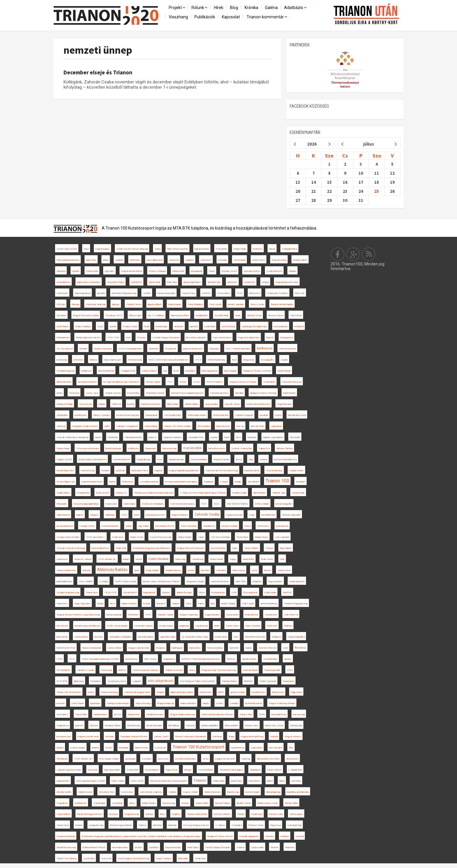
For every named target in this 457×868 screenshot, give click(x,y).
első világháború (160, 681)
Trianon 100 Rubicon (67, 859)
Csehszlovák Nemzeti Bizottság (222, 471)
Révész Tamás (276, 315)
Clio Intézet (62, 626)
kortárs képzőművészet (258, 404)
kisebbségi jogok (113, 448)
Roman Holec (252, 726)
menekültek (192, 448)
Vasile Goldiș (270, 593)
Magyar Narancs (293, 737)
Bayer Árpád (286, 548)
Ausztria (99, 637)
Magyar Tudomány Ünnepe (282, 703)
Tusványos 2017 (114, 315)
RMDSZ (231, 659)
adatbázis (153, 349)
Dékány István (254, 315)
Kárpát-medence (180, 515)
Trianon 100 (277, 481)
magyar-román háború (131, 271)
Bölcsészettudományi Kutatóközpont (168, 781)
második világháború (249, 836)
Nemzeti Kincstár (267, 648)
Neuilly (238, 482)
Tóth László (248, 604)
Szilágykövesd (128, 371)
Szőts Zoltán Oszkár (125, 581)
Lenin (285, 648)
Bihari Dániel (173, 404)
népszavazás (223, 426)
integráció (160, 648)
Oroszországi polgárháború (86, 504)
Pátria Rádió (218, 781)
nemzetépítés (152, 770)
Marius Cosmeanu (103, 349)
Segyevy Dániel (190, 792)
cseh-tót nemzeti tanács (182, 504)
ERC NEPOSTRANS (237, 504)
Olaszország (168, 803)
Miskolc (263, 460)
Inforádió (109, 737)
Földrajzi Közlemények (118, 703)
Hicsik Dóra (200, 859)
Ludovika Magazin (244, 415)
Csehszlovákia (158, 559)
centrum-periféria (199, 460)
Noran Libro (111, 504)
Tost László (215, 304)
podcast (79, 726)
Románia (300, 648)
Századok (117, 803)
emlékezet (86, 371)
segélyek (190, 260)
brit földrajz (174, 726)
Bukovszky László (274, 726)
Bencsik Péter (257, 426)
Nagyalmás (62, 803)
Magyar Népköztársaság (182, 714)
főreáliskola (62, 759)
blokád (272, 249)
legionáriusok (149, 593)
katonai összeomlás (151, 404)
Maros (91, 692)
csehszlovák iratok (220, 581)
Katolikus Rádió (239, 493)
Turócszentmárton (222, 338)
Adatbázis (296, 8)
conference (206, 260)
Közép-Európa (166, 626)
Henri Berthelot (205, 770)
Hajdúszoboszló (234, 515)
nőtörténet (133, 615)
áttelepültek (62, 415)
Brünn (106, 260)
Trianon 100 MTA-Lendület (177, 426)
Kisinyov (166, 593)
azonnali (299, 836)
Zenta (247, 526)
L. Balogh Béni (295, 770)
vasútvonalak (298, 493)
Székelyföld (132, 770)
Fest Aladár (221, 249)
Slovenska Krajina (116, 282)
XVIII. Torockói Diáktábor (238, 349)
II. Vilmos (220, 825)
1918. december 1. (96, 537)
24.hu (205, 759)
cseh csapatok (282, 537)
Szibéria (240, 847)
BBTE (221, 692)
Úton (291, 748)
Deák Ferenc (267, 559)
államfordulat (259, 493)
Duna (86, 249)
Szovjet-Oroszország (160, 537)
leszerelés (190, 371)
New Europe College (109, 759)
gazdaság (130, 759)
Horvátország (88, 471)
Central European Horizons (146, 670)
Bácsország (299, 714)
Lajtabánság (201, 626)
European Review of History (243, 382)
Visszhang (178, 17)
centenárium (269, 382)
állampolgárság (273, 792)
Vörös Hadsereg (189, 526)
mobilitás (285, 836)
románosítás (131, 659)
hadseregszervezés (155, 515)
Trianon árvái (63, 825)
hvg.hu (278, 415)
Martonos (257, 249)
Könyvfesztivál (279, 260)
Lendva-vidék (257, 847)
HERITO (206, 293)
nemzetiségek (252, 792)
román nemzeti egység (128, 415)
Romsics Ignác (153, 382)
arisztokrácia (292, 759)
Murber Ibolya (261, 537)
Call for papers (296, 814)
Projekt (177, 8)
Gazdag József (229, 271)
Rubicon (93, 360)
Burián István (137, 537)
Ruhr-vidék (183, 859)
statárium (300, 482)
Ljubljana (137, 681)
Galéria (271, 8)
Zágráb (284, 360)
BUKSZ (122, 670)
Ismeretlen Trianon (143, 626)
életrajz (188, 770)
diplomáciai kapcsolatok (182, 692)
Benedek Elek (214, 282)
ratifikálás (110, 515)
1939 (148, 615)
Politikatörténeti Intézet (94, 847)
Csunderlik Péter (196, 437)
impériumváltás (252, 471)
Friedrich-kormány (155, 714)
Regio (238, 315)
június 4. (153, 437)
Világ (251, 460)
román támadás (154, 726)
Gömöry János (161, 737)
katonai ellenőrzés (100, 548)
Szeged (224, 482)
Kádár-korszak (85, 792)
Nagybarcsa (63, 726)
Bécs (162, 814)
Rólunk (200, 8)
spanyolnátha (212, 404)
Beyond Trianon (223, 803)
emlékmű (299, 327)
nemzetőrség (228, 327)
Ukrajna (60, 748)
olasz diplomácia (154, 260)
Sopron (175, 604)
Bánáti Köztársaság (66, 847)
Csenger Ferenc (87, 526)
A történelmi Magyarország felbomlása (151, 548)
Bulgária (292, 271)
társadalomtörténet (87, 382)
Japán (201, 537)
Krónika (251, 8)
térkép (100, 604)
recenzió (61, 703)
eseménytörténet (122, 460)
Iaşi (165, 371)
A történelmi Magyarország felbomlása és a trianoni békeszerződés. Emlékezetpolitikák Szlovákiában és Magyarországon (141, 836)
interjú (126, 559)
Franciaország (135, 360)
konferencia (264, 348)
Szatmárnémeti (274, 271)
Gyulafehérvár (237, 748)
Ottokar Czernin (256, 825)
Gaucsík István (232, 404)
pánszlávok (62, 637)
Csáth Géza (118, 537)
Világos (206, 703)
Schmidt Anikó (270, 659)
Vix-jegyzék (171, 349)
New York (300, 293)
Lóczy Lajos (92, 393)
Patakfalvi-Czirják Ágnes (231, 770)
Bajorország (233, 792)
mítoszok (93, 770)
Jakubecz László (86, 670)
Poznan (185, 803)
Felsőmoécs (263, 526)
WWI (236, 637)
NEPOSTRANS (215, 382)
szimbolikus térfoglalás (120, 637)
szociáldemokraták (149, 482)
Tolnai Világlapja (195, 304)
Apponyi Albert (155, 304)
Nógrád (160, 692)
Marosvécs (62, 604)
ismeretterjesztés (65, 471)
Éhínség (86, 570)
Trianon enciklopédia (91, 648)
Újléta (282, 781)
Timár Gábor (242, 537)
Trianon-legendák (272, 670)
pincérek (101, 293)
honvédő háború (146, 637)
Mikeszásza (239, 570)
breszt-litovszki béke (196, 338)
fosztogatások (250, 593)
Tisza (100, 327)
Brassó (267, 570)
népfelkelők (136, 282)
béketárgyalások (210, 371)
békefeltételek (268, 515)
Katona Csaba (276, 814)
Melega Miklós (300, 260)
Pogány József (64, 460)
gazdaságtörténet (192, 282)
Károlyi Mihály (284, 371)
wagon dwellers (212, 615)
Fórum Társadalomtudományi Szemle (100, 659)
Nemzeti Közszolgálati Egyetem (187, 393)
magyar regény (102, 249)
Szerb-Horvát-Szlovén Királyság (132, 249)
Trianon (200, 780)
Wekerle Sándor (165, 615)
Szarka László (130, 327)
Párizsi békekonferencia (68, 260)
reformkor (78, 360)
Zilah (282, 559)
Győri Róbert (63, 327)
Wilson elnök (154, 282)
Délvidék (83, 349)
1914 (198, 360)
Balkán (249, 648)
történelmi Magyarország (124, 293)
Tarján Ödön (81, 714)
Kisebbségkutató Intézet (88, 338)
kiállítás (80, 515)
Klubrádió (172, 825)
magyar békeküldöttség (252, 737)
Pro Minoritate (63, 670)
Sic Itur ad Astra (65, 349)
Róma (202, 593)
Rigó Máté (91, 260)
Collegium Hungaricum (127, 426)
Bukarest (161, 604)
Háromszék (92, 271)
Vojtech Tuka (188, 293)
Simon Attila (239, 260)
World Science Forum (268, 803)
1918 (240, 293)
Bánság (75, 304)
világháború (255, 770)
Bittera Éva (255, 293)
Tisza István (86, 404)
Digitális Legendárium (273, 437)
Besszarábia (204, 426)
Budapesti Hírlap (65, 404)
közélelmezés (258, 692)
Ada (213, 604)
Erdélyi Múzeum (212, 792)
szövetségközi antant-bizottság (133, 859)
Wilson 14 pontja (101, 415)
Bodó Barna (193, 847)
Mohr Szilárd (118, 781)
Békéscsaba (135, 315)
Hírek (219, 8)
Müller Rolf (121, 548)
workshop (217, 737)
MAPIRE (287, 593)
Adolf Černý (236, 781)
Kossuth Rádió (222, 315)
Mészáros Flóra (107, 792)
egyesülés (109, 271)
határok (76, 271)
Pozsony (141, 338)
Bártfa (112, 482)
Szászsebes (224, 293)
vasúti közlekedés (110, 526)
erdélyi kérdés (63, 781)
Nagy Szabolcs (164, 859)
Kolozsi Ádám (231, 726)
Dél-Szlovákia (276, 748)
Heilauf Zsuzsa (113, 393)
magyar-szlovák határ (139, 648)
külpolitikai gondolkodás (298, 792)
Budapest (276, 637)
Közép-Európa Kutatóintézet (92, 460)
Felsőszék (272, 626)
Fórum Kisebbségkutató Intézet (217, 714)
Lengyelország (96, 825)
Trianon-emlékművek (197, 814)
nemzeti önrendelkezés (285, 460)
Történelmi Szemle (155, 393)
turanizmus (62, 559)
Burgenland (150, 448)
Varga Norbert (63, 814)
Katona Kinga (63, 448)
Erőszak (61, 304)
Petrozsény (128, 482)
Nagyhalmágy (144, 460)
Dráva (192, 670)
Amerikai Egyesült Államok (87, 626)
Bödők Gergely (228, 604)
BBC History (150, 659)
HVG (234, 593)
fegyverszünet (275, 581)
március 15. (122, 493)
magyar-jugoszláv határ (287, 282)
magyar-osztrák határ (88, 737)
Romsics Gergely (230, 526)
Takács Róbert (251, 548)
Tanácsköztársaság (292, 382)
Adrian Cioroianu (129, 604)
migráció (158, 471)
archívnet (179, 327)
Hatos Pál (106, 859)
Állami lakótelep (64, 382)
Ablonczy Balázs (112, 570)
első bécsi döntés (222, 814)
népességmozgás (113, 360)
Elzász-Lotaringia (157, 271)
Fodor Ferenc (259, 260)
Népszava (275, 825)
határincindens (100, 714)
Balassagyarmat (82, 293)
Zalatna (172, 792)
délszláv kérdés (64, 792)
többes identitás (188, 703)
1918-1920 (113, 338)
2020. (217, 504)
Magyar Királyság (165, 703)
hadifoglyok (177, 648)
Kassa (239, 460)
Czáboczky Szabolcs (277, 293)
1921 (204, 504)
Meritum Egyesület (291, 515)
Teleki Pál (116, 404)
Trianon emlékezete (66, 570)
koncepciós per (64, 737)
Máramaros (288, 681)
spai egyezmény (252, 271)
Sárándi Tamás (134, 304)
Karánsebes (195, 648)
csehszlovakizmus (219, 393)
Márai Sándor (216, 559)
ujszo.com (163, 759)
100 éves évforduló (220, 537)
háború (102, 404)
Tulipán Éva (264, 448)
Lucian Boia (89, 859)
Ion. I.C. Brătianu (156, 315)
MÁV (107, 426)
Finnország (106, 670)
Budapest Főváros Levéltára (257, 371)
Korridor (241, 814)
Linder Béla (210, 327)
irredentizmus (251, 615)
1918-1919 (110, 593)
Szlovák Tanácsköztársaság (71, 548)
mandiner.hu (209, 526)
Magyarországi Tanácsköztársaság (219, 670)
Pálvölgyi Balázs (230, 681)
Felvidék (105, 471)
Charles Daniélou (83, 327)
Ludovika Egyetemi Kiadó (69, 770)
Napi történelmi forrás (92, 482)
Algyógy (116, 304)
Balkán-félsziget (184, 593)
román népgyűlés (284, 504)
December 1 (63, 714)
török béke (135, 260)
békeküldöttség (279, 714)
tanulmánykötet (297, 581)
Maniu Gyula (221, 637)
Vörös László (137, 781)
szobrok (119, 260)
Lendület (234, 703)
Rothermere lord (221, 415)
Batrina (95, 748)
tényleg (265, 282)
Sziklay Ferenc (296, 471)
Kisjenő (270, 338)
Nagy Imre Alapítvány (249, 338)
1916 (72, 659)
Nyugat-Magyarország (68, 593)
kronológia (124, 748)
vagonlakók (276, 426)
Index (235, 548)
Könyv (132, 803)
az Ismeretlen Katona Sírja (195, 637)
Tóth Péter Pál (291, 615)
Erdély (129, 526)
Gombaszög (296, 726)
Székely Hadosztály (242, 448)
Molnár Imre (134, 714)
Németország (169, 448)
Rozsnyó (113, 814)
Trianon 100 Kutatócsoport (198, 747)
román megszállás (166, 293)
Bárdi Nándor (289, 393)
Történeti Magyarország (296, 604)
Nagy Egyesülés (82, 604)
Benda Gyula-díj (114, 615)
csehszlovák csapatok (151, 792)
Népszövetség (143, 703)
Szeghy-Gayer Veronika (68, 537)
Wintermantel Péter (66, 648)
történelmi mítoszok (255, 637)
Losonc (220, 703)
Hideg (157, 249)
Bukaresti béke (249, 659)
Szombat (146, 759)
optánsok (120, 471)
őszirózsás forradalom (153, 504)
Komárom (61, 315)
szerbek (147, 293)
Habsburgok (99, 803)
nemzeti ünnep (98, 50)
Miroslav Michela (284, 448)
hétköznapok (175, 304)
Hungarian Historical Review (134, 737)
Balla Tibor (172, 282)
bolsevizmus (282, 526)
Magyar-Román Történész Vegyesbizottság (78, 615)
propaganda (196, 271)
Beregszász (278, 692)
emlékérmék (81, 803)
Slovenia (94, 726)
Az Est (117, 714)
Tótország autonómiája (87, 448)
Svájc (252, 515)
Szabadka (237, 825)
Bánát (98, 437)
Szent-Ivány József (67, 249)
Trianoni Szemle (221, 460)
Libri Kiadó (296, 781)
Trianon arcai (92, 593)
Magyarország (132, 814)
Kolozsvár (174, 260)
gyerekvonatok (238, 692)
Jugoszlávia (256, 748)
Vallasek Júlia (279, 493)
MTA (176, 371)
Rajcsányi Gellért (112, 770)
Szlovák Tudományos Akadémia (72, 437)
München (290, 847)
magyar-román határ (225, 759)
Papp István (172, 770)
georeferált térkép (254, 703)
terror (227, 437)
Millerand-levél (63, 515)
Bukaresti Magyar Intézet (90, 814)
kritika (270, 781)
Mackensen (205, 692)
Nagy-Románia (284, 404)
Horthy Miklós (115, 648)
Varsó (188, 604)
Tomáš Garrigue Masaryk (217, 847)
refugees (94, 515)
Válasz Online (202, 803)
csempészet (271, 615)
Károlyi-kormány (176, 460)
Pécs (238, 437)
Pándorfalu (113, 437)
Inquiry (233, 559)
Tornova (142, 825)
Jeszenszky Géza (116, 681)
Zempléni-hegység (65, 371)
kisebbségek (162, 327)
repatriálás (95, 703)
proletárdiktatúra (64, 581)
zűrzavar (61, 426)
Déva (112, 604)
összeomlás (133, 393)
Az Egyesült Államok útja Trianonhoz (121, 382)
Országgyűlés (267, 360)
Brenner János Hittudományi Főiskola (161, 581)
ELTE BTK (62, 681)
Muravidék (62, 504)
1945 (290, 670)
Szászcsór (160, 748)
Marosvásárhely (215, 648)
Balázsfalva (248, 559)
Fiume (212, 271)
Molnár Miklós (192, 404)
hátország (180, 559)
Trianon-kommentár (267, 17)
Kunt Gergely (230, 371)
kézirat (146, 604)
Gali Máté (234, 648)
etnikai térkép (151, 426)
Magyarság (249, 360)
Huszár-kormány (274, 471)
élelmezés (232, 282)
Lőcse (196, 382)
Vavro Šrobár (78, 703)
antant (191, 570)
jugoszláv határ (167, 637)
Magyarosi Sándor (195, 581)
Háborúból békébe (133, 437)
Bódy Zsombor (253, 626)
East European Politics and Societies (197, 681)
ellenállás (239, 393)
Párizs (201, 604)
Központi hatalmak (66, 836)
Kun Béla (205, 570)
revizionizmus (218, 593)
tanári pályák (151, 415)
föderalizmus (63, 338)
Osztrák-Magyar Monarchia (166, 338)
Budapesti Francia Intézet (220, 836)
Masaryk (252, 437)
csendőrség (197, 559)
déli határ (157, 825)
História (274, 737)
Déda (146, 327)
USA (128, 338)
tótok (136, 515)
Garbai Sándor (184, 537)
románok (264, 415)
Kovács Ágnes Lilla (66, 482)
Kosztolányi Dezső (165, 526)
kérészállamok (281, 327)
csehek (214, 437)
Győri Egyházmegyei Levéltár (90, 781)
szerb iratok (62, 293)
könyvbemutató (173, 847)
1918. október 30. (107, 559)
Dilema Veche (142, 748)
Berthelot (248, 681)
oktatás (138, 847)
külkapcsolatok (202, 249)
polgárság (184, 626)
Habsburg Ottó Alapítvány (254, 327)
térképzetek (178, 271)
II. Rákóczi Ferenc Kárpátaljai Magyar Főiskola (203, 493)
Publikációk (205, 17)
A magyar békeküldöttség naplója (181, 482)
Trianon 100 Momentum (69, 692)
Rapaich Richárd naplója (282, 304)
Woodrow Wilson (113, 726)
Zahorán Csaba (207, 514)
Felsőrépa (154, 847)
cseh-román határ (287, 349)
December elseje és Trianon (98, 72)
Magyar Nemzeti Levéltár (86, 315)
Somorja (269, 836)
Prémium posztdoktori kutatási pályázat (154, 493)
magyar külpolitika (296, 637)
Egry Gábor (143, 526)
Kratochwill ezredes (197, 415)
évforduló (222, 260)
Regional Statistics (173, 437)
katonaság (62, 360)
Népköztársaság (109, 692)
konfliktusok (81, 415)
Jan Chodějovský (173, 415)
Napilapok (209, 482)
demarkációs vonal (297, 415)
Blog (234, 8)
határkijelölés (202, 315)
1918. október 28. (83, 759)
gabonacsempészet (193, 349)
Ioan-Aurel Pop (294, 825)
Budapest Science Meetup (263, 393)
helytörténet (254, 781)
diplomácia (79, 681)
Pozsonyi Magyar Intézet (196, 825)
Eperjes (288, 659)
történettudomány (216, 360)
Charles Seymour (268, 681)
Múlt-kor (288, 626)
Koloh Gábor (129, 504)
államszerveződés (180, 315)
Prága (231, 737)
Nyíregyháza (286, 338)
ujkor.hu (194, 327)
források (274, 847)
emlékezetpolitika (210, 726)
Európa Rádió (240, 249)
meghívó (176, 814)
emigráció (257, 581)
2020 (254, 570)
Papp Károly (296, 692)
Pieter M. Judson (83, 559)
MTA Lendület (262, 504)
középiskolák (83, 493)
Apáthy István (244, 803)
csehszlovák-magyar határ (137, 692)
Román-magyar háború (121, 825)
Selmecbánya (81, 637)
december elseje (120, 847)
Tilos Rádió (295, 437)
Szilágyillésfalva (289, 249)
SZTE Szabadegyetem (130, 349)
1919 (124, 515)
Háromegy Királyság (95, 304)
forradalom (95, 681)
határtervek (249, 282)
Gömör (113, 327)
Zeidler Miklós (63, 493)
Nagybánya (169, 659)
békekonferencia (106, 371)
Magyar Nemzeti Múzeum (190, 548)
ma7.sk (240, 426)
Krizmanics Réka (140, 471)
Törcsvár (190, 726)
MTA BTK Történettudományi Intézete (201, 659)
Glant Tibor (241, 581)
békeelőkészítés (217, 448)
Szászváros (127, 792)
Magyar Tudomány (189, 615)
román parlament (65, 526)
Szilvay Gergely (78, 748)
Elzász (183, 382)
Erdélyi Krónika (149, 803)
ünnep (59, 393)
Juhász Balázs (149, 371)
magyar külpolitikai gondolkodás (184, 471)
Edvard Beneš (130, 593)
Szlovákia (221, 570)
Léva (160, 460)
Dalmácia (61, 271)
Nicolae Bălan (291, 803)
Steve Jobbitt (86, 581)
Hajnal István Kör (174, 670)
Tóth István (296, 315)
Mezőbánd (253, 482)
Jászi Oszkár (284, 570)
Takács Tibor (246, 714)
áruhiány (149, 814)
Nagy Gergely (152, 570)
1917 (170, 382)
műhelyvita (133, 448)
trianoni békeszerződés (268, 759)
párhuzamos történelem (89, 282)
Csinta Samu (232, 626)
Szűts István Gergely (117, 626)
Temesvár (74, 393)
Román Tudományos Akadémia (190, 737)
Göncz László (257, 304)
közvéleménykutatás (186, 759)
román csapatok (236, 304)
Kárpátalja (214, 349)
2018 (262, 714)
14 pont (269, 548)
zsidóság (246, 759)
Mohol (139, 559)
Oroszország (133, 726)
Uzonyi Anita (232, 615)
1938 (59, 659)
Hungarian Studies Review (85, 426)
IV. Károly (104, 581)
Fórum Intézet (274, 770)
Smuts (109, 748)
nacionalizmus (63, 282)
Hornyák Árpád (250, 670)
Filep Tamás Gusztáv (177, 249)
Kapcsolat (231, 17)
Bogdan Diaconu (173, 570)
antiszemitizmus (269, 604)
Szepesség (257, 814)
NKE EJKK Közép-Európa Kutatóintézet (168, 360)
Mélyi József (102, 493)
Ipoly (137, 570)
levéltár (131, 404)
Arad (234, 360)
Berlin (217, 626)
